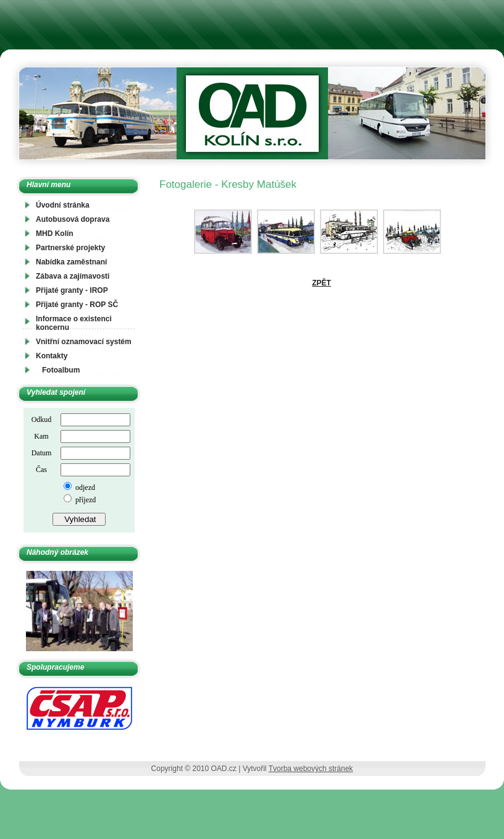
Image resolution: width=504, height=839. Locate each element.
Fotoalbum (61, 370)
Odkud (42, 419)
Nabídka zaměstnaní (71, 262)
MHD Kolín (55, 234)
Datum (42, 453)
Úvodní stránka (63, 205)
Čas (41, 470)
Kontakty (52, 356)
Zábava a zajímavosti (73, 276)
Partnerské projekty (70, 248)
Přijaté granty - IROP (72, 290)
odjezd (84, 487)
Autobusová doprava (73, 219)
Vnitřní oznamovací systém (84, 342)
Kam (41, 436)
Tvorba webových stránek (311, 769)
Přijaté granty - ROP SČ (77, 305)
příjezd (85, 500)
